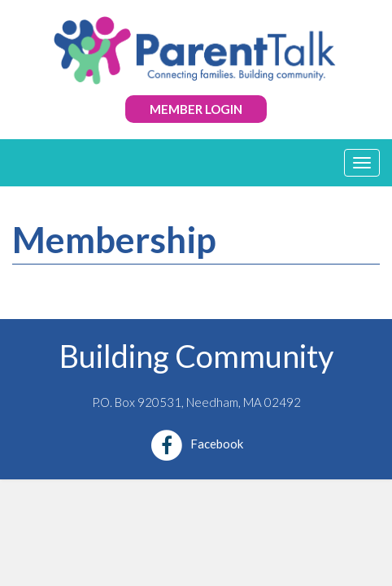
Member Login (196, 109)
